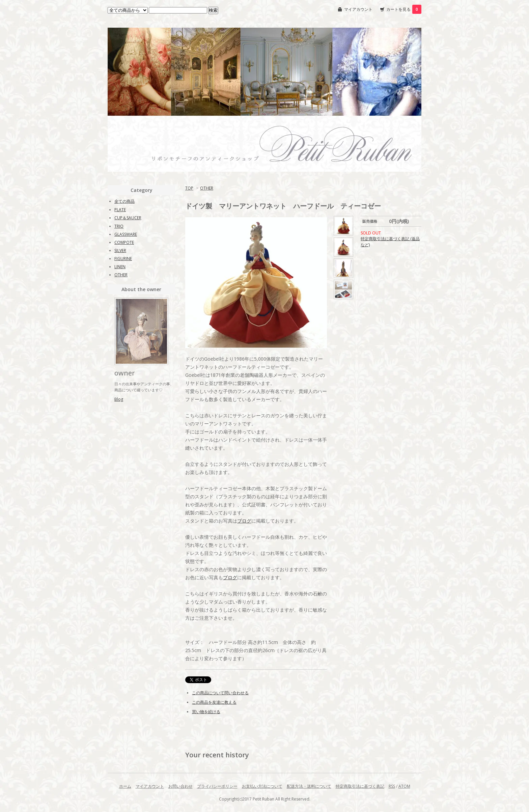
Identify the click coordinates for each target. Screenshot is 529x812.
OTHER (207, 188)
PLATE (120, 210)
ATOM (404, 786)
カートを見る (404, 9)
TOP (189, 188)
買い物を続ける (206, 712)
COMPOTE (124, 242)
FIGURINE (123, 259)
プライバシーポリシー (217, 786)
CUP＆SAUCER (128, 218)
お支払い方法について (262, 786)
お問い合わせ (180, 786)
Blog (119, 399)
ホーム (125, 786)
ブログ (244, 521)
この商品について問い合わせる (220, 693)
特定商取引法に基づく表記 (360, 786)
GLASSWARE (126, 234)
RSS (392, 786)
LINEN (120, 267)
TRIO (119, 226)
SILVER (120, 250)
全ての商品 (124, 201)
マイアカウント (358, 9)
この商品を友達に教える (214, 702)
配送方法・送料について (309, 786)
